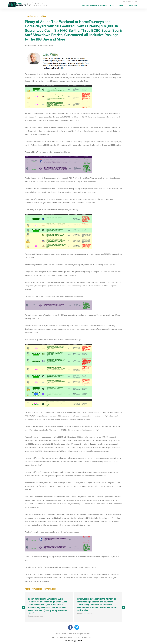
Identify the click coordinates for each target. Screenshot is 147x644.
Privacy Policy (70, 641)
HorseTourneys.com (129, 2)
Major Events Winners (94, 6)
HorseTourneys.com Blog (35, 16)
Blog (113, 6)
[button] (24, 607)
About (122, 6)
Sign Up (133, 6)
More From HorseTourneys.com (41, 589)
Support (79, 641)
